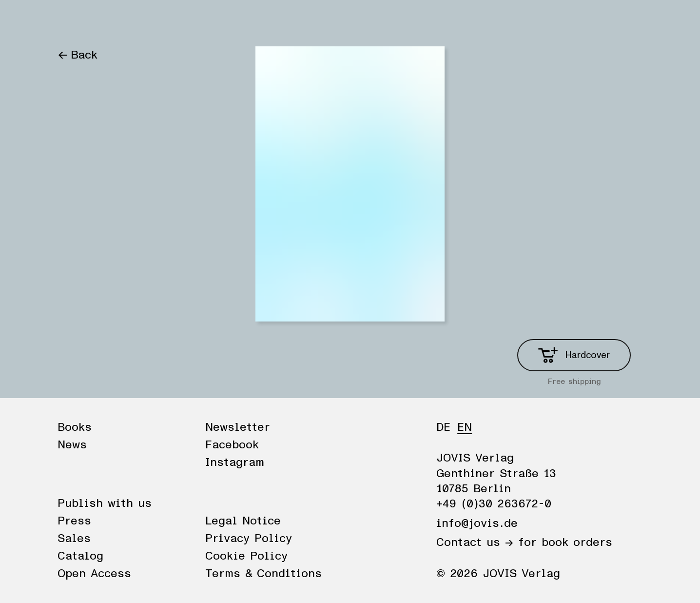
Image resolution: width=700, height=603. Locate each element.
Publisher (169, 20)
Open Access (94, 574)
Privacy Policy (249, 539)
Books (74, 20)
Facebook (232, 445)
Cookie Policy (246, 556)
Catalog (80, 556)
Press (74, 521)
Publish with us (105, 503)
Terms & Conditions (263, 574)
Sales (74, 539)
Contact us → (475, 543)
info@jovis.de (477, 523)
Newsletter (238, 427)
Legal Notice (243, 521)
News (117, 20)
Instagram (235, 462)
